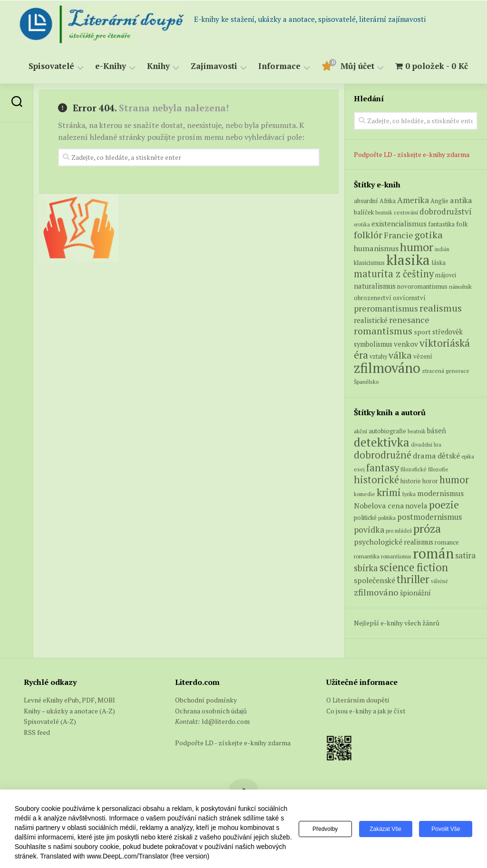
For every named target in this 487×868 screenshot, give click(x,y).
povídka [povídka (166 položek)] (369, 530)
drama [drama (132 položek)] (424, 456)
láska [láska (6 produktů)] (438, 263)
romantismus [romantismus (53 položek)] (396, 556)
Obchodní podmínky (206, 700)
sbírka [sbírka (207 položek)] (366, 568)
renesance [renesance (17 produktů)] (409, 320)
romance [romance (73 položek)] (447, 542)
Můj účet (357, 66)
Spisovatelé (51, 66)
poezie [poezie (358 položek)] (444, 504)
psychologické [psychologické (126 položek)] (378, 542)
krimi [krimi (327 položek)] (389, 492)
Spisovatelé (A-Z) (50, 721)
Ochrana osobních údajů (211, 711)
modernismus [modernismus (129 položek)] (440, 493)
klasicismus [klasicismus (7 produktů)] (369, 263)
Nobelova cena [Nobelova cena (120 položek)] (379, 506)
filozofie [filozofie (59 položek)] (438, 469)
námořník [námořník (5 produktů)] (460, 287)
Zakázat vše (385, 829)
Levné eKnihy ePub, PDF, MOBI (69, 700)
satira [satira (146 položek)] (465, 556)
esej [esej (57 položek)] (359, 469)
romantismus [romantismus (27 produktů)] (383, 331)
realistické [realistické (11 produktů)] (371, 320)
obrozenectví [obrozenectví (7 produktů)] (373, 298)
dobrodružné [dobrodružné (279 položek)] (383, 455)
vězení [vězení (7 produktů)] (423, 356)
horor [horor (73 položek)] (430, 481)
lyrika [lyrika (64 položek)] (409, 494)
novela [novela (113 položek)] (416, 506)
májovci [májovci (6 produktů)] (446, 275)
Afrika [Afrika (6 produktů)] (388, 201)
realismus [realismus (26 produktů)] (441, 308)
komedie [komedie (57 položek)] (365, 494)
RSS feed (37, 732)
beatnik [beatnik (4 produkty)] (384, 213)
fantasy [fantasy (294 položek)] (383, 468)
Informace (279, 66)
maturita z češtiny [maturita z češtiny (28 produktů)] (394, 274)
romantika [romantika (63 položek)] (367, 556)
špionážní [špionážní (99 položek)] (415, 593)
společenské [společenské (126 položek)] (375, 580)
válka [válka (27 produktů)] (400, 355)
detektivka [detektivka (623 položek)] (382, 442)
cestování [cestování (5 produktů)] (406, 212)
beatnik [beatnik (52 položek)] (417, 431)
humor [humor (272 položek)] (454, 480)
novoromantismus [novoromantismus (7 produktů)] (422, 286)
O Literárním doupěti (358, 700)
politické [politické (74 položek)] (365, 517)
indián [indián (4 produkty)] (442, 249)
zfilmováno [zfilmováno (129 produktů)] (387, 368)
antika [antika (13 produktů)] (461, 200)
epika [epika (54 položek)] (468, 456)
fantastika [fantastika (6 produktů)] (441, 224)
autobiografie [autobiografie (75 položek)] (387, 431)
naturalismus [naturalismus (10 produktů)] (375, 286)
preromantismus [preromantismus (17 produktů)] (386, 308)
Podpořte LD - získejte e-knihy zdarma (412, 154)
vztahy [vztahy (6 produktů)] (378, 356)
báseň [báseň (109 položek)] (437, 430)
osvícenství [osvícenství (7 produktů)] (409, 298)
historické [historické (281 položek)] (376, 480)
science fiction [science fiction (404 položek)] (414, 567)
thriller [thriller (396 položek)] (413, 579)
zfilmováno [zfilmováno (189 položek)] (376, 592)
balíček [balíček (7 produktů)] (364, 212)
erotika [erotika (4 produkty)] (362, 224)
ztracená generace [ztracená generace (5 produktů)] (446, 371)
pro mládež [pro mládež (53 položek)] (399, 531)
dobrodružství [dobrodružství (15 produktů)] (446, 211)
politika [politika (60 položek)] (387, 518)
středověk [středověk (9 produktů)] (448, 332)
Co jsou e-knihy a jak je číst (366, 711)
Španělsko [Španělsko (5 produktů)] (366, 382)
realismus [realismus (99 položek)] (419, 542)
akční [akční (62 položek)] (360, 431)
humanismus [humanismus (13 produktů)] (376, 248)
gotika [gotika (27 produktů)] (429, 235)
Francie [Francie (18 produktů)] (399, 235)
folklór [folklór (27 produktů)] (368, 235)
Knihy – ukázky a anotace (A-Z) (69, 711)
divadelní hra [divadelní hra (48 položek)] (426, 445)
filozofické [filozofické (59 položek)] (414, 469)
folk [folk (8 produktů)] (462, 224)
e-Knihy (111, 66)
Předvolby (325, 829)
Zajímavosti (214, 66)
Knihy (158, 66)
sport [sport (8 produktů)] (422, 332)
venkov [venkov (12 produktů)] (406, 344)
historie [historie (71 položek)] (411, 481)
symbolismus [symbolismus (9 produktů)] (373, 344)
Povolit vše (446, 829)
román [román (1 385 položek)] (433, 553)
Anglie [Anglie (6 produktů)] (439, 201)
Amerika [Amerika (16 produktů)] (413, 200)
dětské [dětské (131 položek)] (449, 456)
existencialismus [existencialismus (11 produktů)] (399, 224)
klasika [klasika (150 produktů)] (408, 260)
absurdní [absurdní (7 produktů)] (366, 201)
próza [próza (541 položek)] (427, 528)
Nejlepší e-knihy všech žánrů (397, 623)
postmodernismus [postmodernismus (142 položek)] (429, 517)
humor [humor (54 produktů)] (417, 247)
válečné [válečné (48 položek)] (439, 581)
